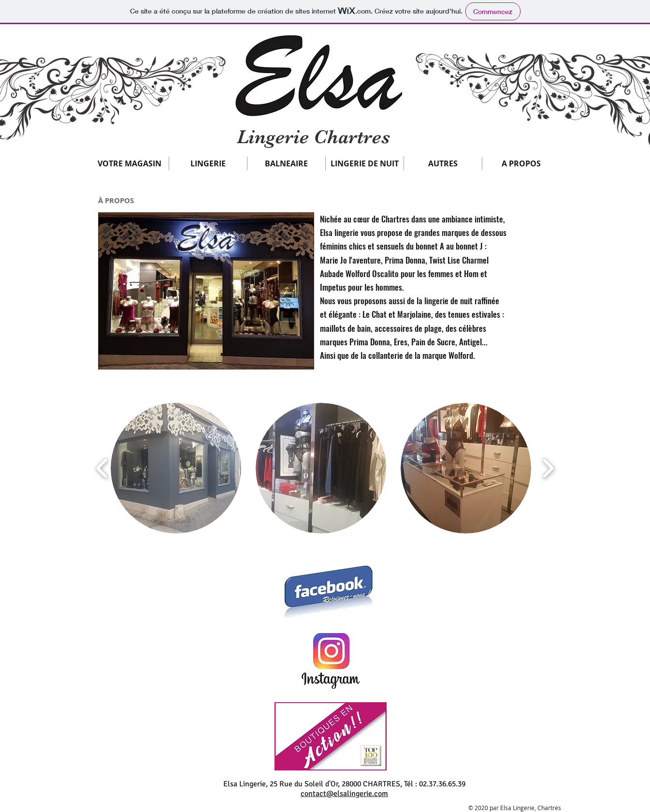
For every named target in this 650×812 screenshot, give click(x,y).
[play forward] (548, 468)
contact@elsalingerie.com (344, 794)
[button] (130, 163)
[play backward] (102, 468)
